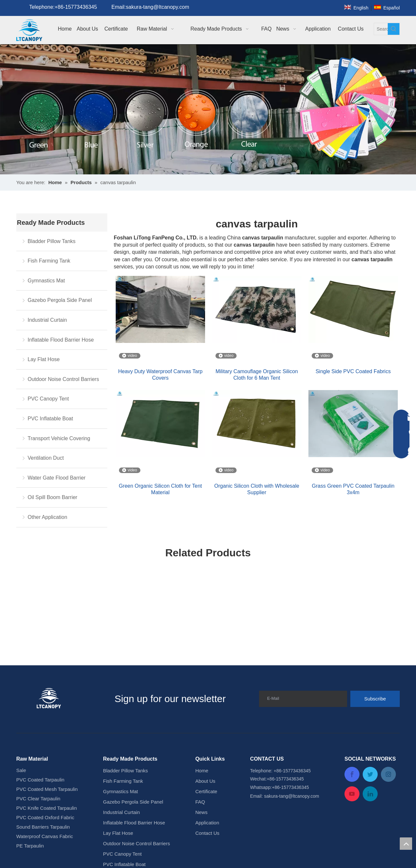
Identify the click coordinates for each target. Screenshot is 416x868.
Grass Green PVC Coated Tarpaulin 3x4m (353, 489)
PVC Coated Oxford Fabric (45, 817)
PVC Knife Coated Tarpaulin (47, 808)
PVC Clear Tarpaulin (38, 799)
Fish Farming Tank (49, 261)
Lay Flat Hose (44, 359)
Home (202, 771)
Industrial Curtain (47, 320)
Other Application (47, 517)
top (406, 844)
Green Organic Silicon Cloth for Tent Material (160, 489)
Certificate (206, 791)
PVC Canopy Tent (48, 399)
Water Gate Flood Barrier (57, 478)
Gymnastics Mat (46, 281)
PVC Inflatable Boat (50, 419)
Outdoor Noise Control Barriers (63, 379)
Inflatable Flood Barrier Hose (61, 340)
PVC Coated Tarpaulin (40, 780)
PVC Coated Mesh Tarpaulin (47, 789)
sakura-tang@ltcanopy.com (292, 796)
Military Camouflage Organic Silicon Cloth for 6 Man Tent (257, 375)
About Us (205, 781)
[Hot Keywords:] (394, 29)
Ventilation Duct (46, 458)
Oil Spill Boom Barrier (52, 497)
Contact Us (207, 833)
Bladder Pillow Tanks (52, 241)
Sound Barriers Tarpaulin (43, 827)
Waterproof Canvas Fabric (45, 836)
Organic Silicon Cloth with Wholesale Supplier (257, 489)
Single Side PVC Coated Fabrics (353, 371)
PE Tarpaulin (30, 846)
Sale (21, 770)
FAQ (200, 802)
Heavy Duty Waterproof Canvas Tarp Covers (160, 375)
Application (207, 823)
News (201, 812)
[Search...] (381, 29)
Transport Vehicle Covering (59, 438)
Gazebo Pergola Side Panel (60, 300)
